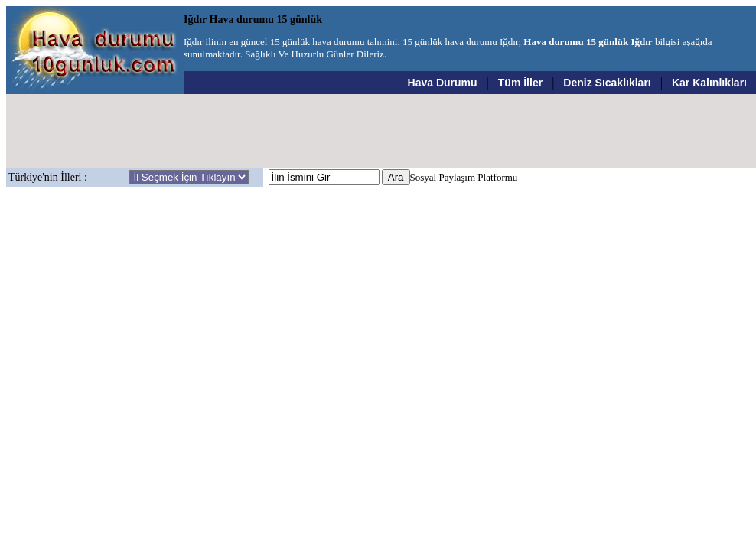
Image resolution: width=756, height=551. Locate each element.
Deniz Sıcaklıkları (607, 83)
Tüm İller (520, 83)
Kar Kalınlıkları (709, 83)
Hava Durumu (443, 83)
